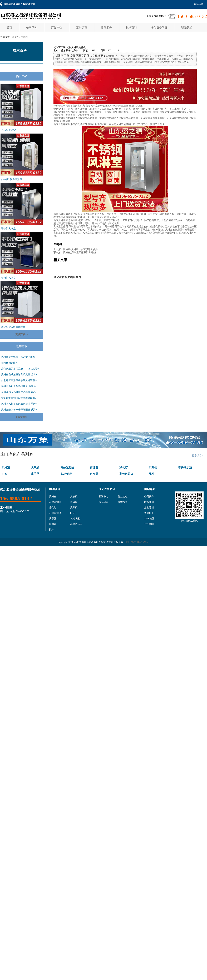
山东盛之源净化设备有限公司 (19, 4)
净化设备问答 (159, 27)
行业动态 (123, 497)
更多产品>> (22, 334)
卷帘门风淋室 (8, 278)
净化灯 (124, 467)
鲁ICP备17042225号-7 (137, 542)
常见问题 (103, 502)
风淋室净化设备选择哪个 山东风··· (19, 386)
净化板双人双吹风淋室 (13, 327)
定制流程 (82, 27)
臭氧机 (35, 467)
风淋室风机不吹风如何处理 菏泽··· (19, 404)
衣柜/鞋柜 (66, 474)
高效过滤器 (67, 467)
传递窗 (94, 467)
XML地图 (149, 519)
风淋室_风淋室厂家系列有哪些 (79, 253)
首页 (9, 27)
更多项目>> (198, 456)
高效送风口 (126, 474)
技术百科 (131, 27)
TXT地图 (149, 524)
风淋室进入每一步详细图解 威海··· (19, 410)
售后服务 (106, 27)
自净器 (94, 474)
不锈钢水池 (185, 467)
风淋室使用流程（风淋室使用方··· (19, 357)
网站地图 (199, 4)
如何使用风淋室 (10, 363)
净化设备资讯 (107, 489)
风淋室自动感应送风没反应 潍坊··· (19, 375)
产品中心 (57, 27)
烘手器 (35, 474)
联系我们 (187, 27)
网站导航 (150, 489)
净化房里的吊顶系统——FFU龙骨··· (20, 369)
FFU (4, 474)
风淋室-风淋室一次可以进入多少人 (82, 249)
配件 (151, 474)
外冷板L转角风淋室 (12, 179)
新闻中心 (103, 497)
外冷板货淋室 (8, 130)
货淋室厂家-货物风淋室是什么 (89, 106)
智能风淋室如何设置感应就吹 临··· (19, 398)
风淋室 (6, 467)
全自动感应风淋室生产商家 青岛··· (19, 392)
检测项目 (55, 489)
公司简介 (32, 27)
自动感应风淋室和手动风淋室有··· (19, 380)
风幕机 (153, 467)
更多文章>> (22, 417)
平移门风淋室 (8, 229)
